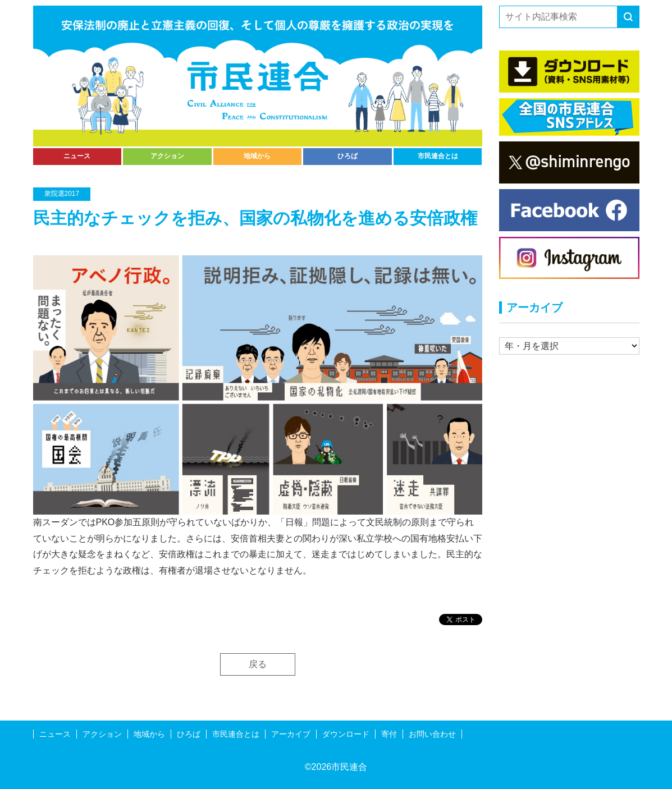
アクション (167, 156)
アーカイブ (291, 734)
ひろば (348, 156)
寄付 (389, 734)
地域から (257, 156)
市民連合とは (438, 156)
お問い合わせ (432, 734)
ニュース (77, 156)
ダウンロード (346, 734)
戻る (258, 664)
